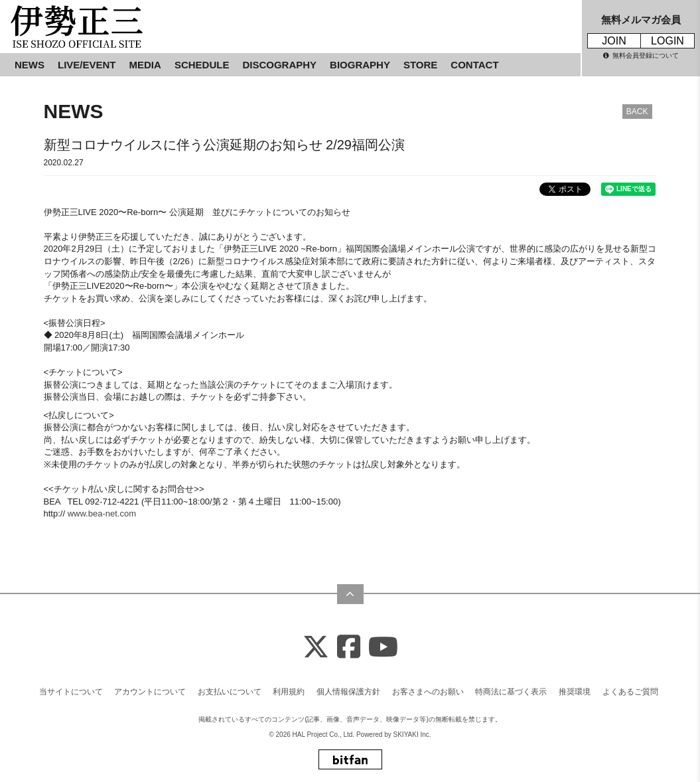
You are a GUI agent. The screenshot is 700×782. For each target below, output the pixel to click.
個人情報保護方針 (348, 692)
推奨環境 (575, 692)
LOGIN (667, 41)
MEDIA (145, 65)
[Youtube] (383, 648)
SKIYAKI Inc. (412, 735)
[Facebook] (349, 648)
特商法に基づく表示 (511, 692)
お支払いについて (230, 692)
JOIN (614, 41)
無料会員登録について (641, 55)
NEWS (30, 65)
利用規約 (289, 692)
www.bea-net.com (102, 513)
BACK (637, 112)
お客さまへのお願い (428, 692)
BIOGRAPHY (360, 65)
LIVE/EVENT (87, 65)
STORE (420, 65)
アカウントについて (150, 692)
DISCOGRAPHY (279, 65)
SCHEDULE (202, 65)
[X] (316, 648)
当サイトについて (71, 692)
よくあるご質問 (630, 692)
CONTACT (474, 65)
